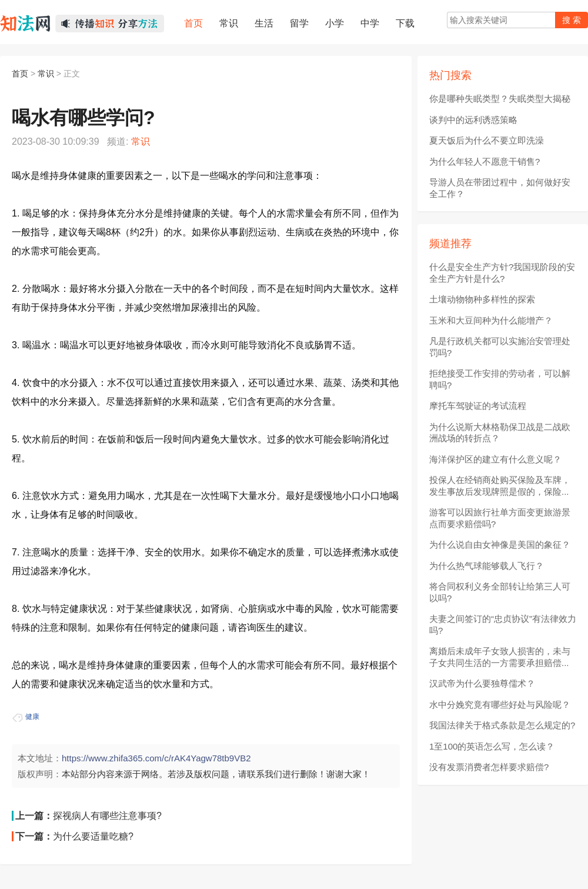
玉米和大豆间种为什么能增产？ (491, 320)
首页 (20, 74)
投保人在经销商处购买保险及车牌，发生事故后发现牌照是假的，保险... (500, 486)
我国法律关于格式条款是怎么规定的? (502, 725)
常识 (46, 74)
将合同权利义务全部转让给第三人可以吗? (500, 592)
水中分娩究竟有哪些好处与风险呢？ (500, 705)
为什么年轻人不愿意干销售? (485, 162)
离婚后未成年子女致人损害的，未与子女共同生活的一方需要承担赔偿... (500, 657)
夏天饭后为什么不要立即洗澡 (487, 140)
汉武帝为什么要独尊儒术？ (482, 683)
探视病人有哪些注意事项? (107, 816)
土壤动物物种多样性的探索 (482, 299)
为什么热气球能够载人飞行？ (487, 566)
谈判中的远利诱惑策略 (473, 120)
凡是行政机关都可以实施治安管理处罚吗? (500, 347)
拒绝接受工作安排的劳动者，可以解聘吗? (500, 379)
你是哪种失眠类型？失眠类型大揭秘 (500, 99)
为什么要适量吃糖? (93, 836)
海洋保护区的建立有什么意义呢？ (495, 459)
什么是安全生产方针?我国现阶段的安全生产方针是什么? (502, 273)
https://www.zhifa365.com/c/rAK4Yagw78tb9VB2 (156, 758)
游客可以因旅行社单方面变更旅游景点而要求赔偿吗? (500, 518)
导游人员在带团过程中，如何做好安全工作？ (500, 188)
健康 (32, 717)
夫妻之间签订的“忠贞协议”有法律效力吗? (503, 625)
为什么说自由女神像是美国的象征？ (500, 545)
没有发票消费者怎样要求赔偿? (489, 767)
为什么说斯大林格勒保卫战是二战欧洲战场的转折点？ (500, 433)
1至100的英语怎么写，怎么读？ (492, 746)
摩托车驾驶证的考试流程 (478, 406)
